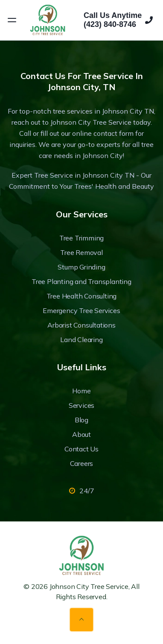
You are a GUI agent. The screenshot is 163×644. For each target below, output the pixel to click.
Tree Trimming (81, 238)
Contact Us (81, 449)
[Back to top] (81, 620)
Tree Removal (81, 252)
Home (81, 391)
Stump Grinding (81, 267)
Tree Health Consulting (82, 296)
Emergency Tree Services (81, 310)
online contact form (103, 133)
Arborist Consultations (81, 325)
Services (81, 405)
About (81, 434)
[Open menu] (12, 20)
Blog (81, 420)
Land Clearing (81, 340)
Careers (82, 463)
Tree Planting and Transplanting (81, 281)
